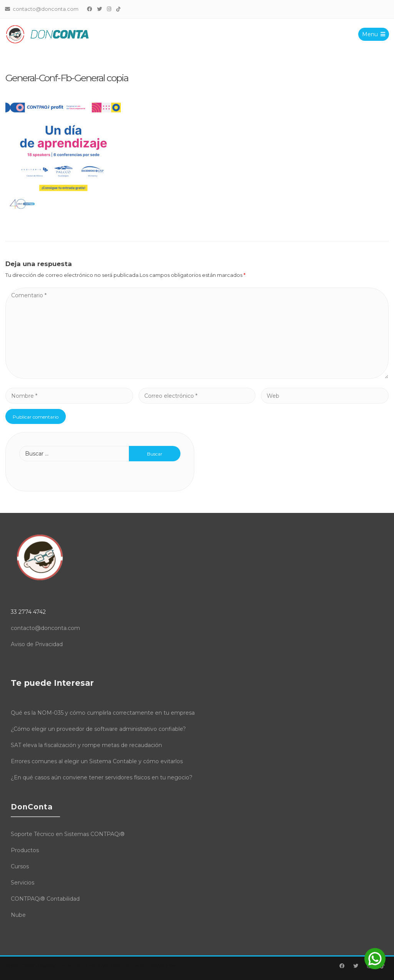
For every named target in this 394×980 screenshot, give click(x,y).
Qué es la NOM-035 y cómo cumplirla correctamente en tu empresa (103, 713)
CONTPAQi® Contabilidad (45, 899)
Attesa (13, 966)
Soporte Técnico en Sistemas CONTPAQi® (68, 834)
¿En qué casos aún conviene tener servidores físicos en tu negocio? (102, 777)
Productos (25, 850)
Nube (18, 915)
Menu (373, 34)
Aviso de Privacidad (37, 644)
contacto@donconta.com (45, 628)
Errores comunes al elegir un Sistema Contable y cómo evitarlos (97, 761)
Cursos (20, 866)
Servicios (23, 883)
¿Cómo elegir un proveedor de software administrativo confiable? (98, 729)
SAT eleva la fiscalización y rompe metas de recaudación (86, 745)
